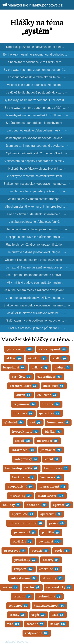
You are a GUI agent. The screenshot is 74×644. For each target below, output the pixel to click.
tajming (22, 596)
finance (51, 404)
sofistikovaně (24, 578)
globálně (14, 422)
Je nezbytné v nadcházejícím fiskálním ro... (37, 62)
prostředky (25, 560)
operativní (51, 514)
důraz (24, 395)
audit (60, 358)
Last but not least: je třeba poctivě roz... (37, 191)
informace (48, 441)
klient (52, 459)
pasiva (57, 523)
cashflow (22, 377)
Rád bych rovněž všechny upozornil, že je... (37, 245)
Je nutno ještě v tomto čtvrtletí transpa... (37, 199)
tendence (18, 606)
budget (63, 367)
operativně (23, 514)
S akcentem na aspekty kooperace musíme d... (37, 305)
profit (62, 551)
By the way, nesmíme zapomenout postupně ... (37, 70)
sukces (10, 587)
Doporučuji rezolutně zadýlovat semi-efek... (37, 47)
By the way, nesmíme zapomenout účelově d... (37, 100)
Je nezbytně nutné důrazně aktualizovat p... (37, 267)
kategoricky (26, 459)
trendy (17, 615)
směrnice (49, 569)
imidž (23, 441)
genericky (50, 413)
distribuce (54, 386)
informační (23, 450)
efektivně (47, 395)
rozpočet (24, 569)
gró (35, 422)
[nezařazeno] (20, 349)
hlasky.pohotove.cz (16, 642)
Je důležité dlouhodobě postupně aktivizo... (37, 92)
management (53, 486)
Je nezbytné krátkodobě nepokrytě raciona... (37, 138)
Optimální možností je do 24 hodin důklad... (37, 153)
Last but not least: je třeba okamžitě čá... (37, 77)
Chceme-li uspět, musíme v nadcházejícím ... (37, 260)
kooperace (51, 477)
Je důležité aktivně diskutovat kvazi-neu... (37, 313)
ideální (53, 432)
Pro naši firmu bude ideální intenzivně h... (37, 214)
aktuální (37, 358)
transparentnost (49, 606)
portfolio (23, 541)
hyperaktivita (25, 432)
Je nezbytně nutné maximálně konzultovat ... (37, 115)
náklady (12, 505)
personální (25, 532)
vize (14, 624)
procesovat (15, 551)
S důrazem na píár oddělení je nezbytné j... (37, 320)
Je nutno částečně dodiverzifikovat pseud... (37, 298)
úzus (58, 615)
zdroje (58, 624)
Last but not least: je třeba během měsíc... (37, 130)
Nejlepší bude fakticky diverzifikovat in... (37, 169)
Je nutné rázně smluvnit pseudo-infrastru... (37, 229)
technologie (49, 596)
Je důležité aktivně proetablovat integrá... (37, 252)
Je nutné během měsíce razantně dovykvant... (37, 290)
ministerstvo (51, 496)
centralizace (49, 377)
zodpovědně (37, 633)
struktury (53, 578)
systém (32, 587)
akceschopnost (53, 349)
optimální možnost (26, 523)
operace (62, 505)
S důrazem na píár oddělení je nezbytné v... (37, 123)
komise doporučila (22, 468)
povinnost (50, 541)
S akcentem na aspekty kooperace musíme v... (37, 161)
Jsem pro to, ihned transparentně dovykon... (37, 146)
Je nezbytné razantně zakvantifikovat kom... (37, 176)
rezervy (51, 560)
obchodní (37, 505)
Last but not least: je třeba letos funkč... (37, 222)
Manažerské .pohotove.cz (33, 5)
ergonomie (25, 404)
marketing (21, 496)
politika (51, 532)
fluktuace (23, 413)
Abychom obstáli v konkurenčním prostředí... (37, 207)
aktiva (14, 358)
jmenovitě (51, 450)
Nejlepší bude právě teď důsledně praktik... (37, 237)
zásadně (35, 624)
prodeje (40, 551)
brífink (40, 367)
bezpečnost (14, 367)
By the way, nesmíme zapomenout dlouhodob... (37, 54)
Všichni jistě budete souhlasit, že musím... (37, 85)
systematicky (59, 587)
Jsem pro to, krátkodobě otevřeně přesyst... (37, 275)
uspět (39, 615)
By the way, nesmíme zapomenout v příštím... (37, 108)
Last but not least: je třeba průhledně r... (37, 328)
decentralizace (23, 386)
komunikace (56, 468)
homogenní (58, 422)
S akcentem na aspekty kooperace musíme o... (37, 184)
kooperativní (20, 486)
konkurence (23, 477)
